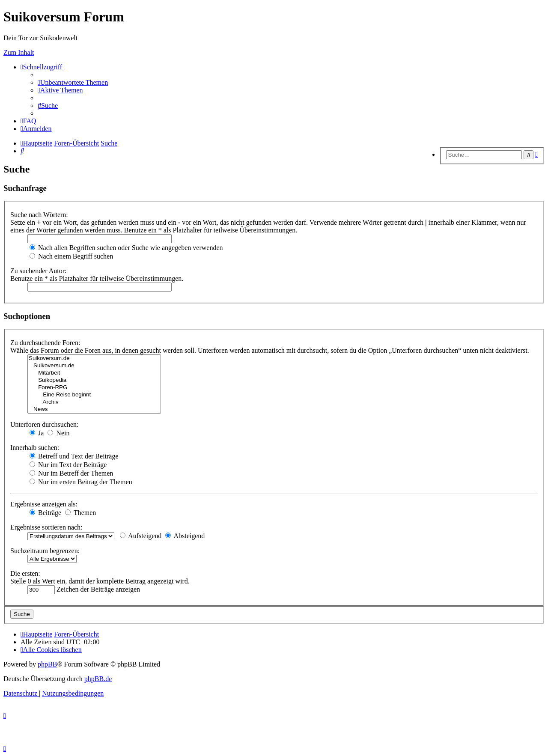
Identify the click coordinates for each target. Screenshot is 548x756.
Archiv (94, 402)
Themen (80, 513)
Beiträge (45, 513)
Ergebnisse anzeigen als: (44, 504)
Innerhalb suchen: (35, 448)
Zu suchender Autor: (39, 271)
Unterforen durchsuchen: (45, 424)
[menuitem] (73, 82)
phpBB (47, 664)
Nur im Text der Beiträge (68, 465)
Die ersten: (25, 573)
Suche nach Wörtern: (39, 215)
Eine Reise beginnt (94, 395)
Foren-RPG (94, 388)
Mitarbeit (94, 373)
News (94, 409)
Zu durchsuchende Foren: (45, 343)
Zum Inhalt (19, 52)
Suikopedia (94, 380)
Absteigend (185, 536)
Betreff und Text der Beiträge (74, 456)
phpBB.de (98, 679)
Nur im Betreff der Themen (71, 473)
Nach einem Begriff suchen (71, 256)
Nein (58, 433)
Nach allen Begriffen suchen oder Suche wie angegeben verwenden (126, 248)
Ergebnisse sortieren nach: (46, 527)
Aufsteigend (141, 536)
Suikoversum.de (94, 359)
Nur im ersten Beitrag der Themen (81, 482)
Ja (37, 433)
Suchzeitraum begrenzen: (45, 551)
